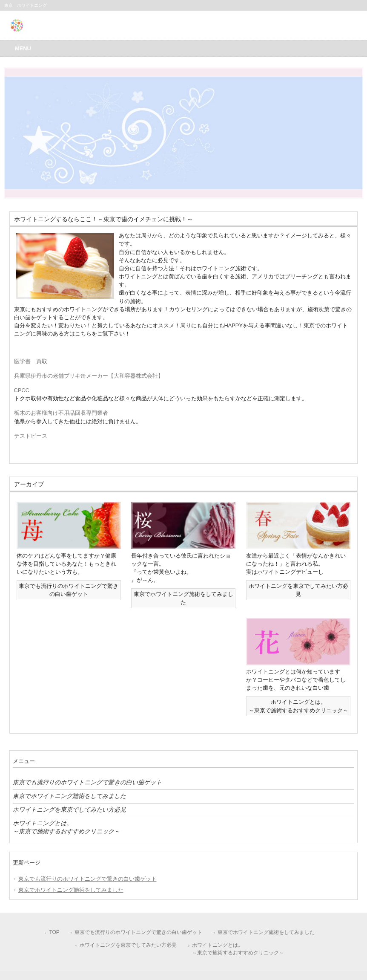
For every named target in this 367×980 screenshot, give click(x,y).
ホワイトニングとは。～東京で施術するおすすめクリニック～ (66, 827)
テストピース (31, 436)
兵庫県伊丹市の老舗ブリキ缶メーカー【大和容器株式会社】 (89, 376)
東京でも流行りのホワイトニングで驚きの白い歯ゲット (87, 782)
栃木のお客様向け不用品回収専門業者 (61, 413)
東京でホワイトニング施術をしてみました (69, 796)
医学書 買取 (31, 361)
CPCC (22, 390)
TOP (54, 932)
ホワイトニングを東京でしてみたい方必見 (69, 809)
